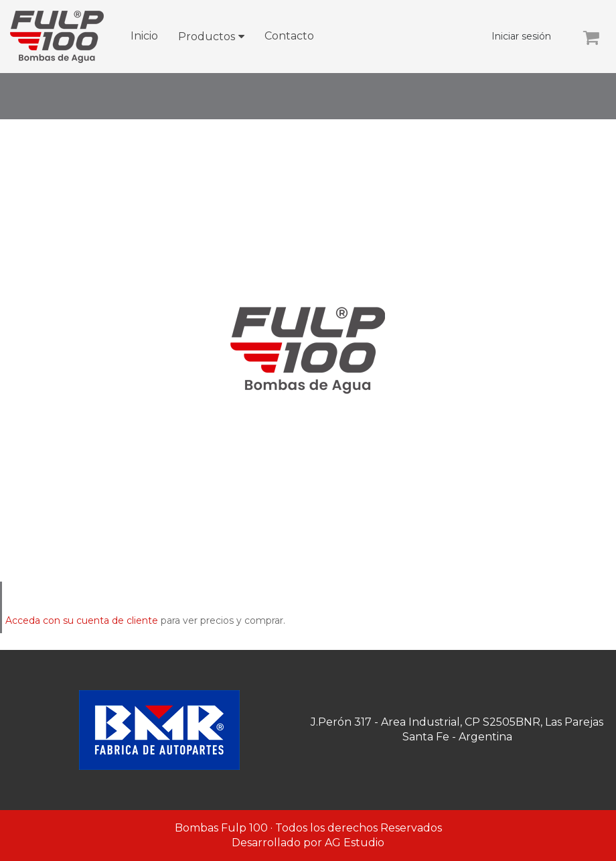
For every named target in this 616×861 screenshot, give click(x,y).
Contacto (289, 36)
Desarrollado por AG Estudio (308, 843)
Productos (207, 37)
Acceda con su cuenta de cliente (82, 620)
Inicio (144, 36)
